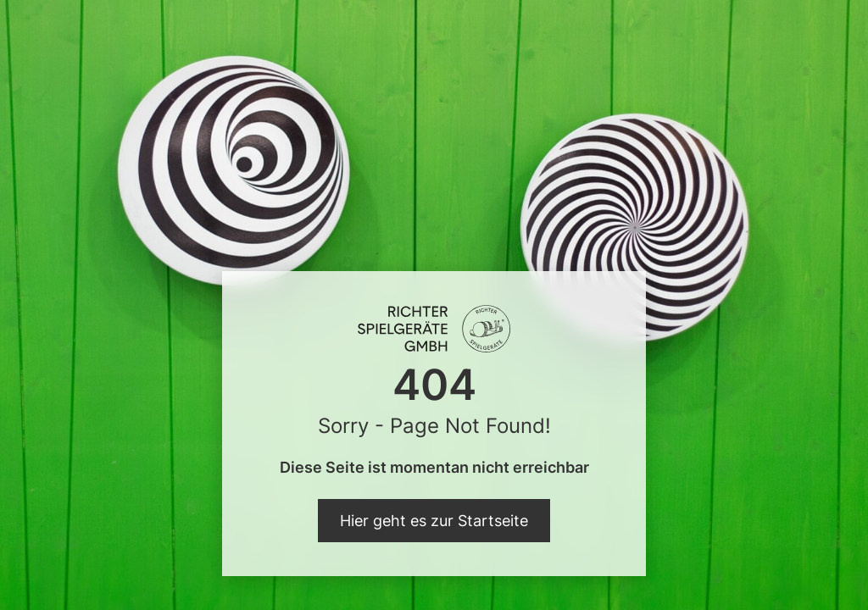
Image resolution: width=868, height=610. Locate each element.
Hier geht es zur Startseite (434, 521)
